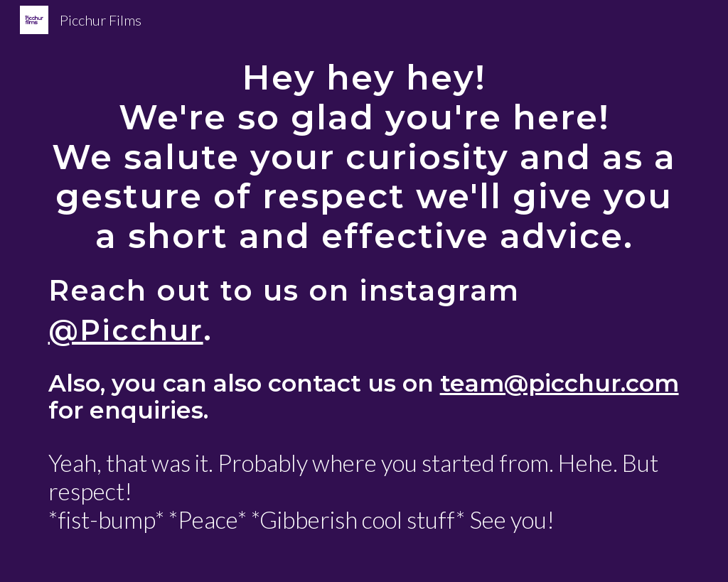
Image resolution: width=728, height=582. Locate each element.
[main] (364, 291)
